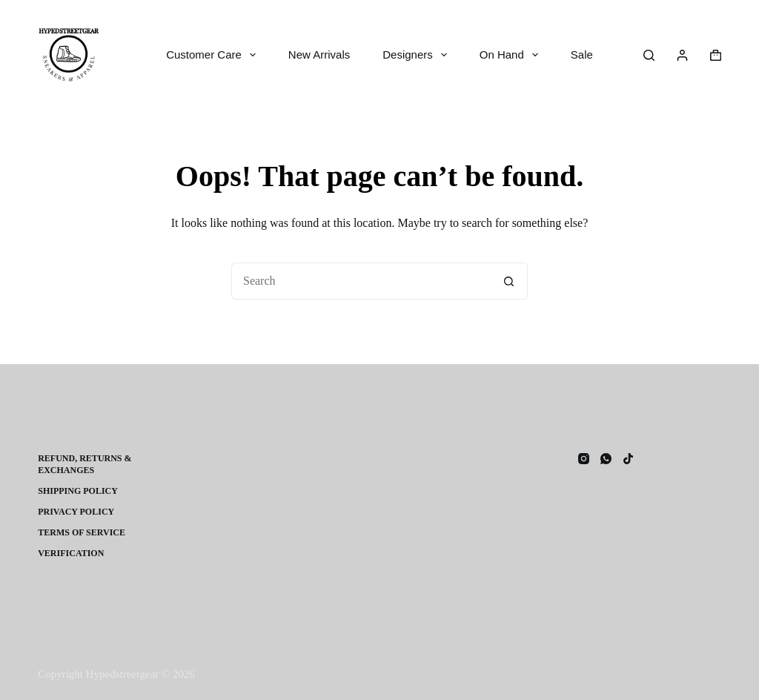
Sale (582, 55)
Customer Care (214, 55)
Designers (418, 55)
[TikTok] (628, 459)
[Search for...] (361, 281)
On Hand (512, 55)
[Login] (682, 55)
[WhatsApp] (606, 459)
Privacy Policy (76, 512)
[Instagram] (584, 459)
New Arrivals (319, 55)
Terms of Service (82, 532)
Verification (71, 553)
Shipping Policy (78, 491)
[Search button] (509, 281)
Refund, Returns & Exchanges (84, 464)
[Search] (649, 55)
